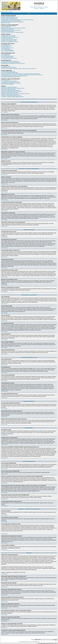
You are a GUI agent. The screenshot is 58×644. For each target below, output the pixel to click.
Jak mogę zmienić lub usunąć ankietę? (9, 40)
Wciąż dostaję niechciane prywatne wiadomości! (11, 62)
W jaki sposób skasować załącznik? (8, 89)
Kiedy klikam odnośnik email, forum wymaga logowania (12, 32)
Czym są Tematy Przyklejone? (7, 50)
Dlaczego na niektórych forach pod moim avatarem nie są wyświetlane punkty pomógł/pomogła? (21, 74)
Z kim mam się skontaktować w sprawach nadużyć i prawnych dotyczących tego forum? (19, 69)
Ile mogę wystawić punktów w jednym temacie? (11, 77)
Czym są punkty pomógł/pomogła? (8, 72)
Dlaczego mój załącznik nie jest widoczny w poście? (12, 91)
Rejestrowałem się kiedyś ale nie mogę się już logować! (12, 22)
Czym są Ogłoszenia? (6, 49)
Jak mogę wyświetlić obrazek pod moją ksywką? (11, 30)
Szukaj (36, 7)
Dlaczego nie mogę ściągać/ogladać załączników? (11, 96)
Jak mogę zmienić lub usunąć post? (8, 36)
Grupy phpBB (39, 431)
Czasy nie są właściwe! (6, 27)
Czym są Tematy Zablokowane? (8, 51)
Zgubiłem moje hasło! (6, 23)
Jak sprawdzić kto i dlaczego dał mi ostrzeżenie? (11, 83)
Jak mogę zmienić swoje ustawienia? (9, 26)
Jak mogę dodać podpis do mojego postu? (10, 37)
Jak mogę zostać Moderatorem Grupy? (9, 58)
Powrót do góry (4, 112)
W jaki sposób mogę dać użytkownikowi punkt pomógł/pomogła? (14, 76)
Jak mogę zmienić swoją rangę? (8, 31)
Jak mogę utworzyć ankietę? (7, 38)
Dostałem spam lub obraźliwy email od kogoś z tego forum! (13, 63)
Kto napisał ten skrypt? (6, 66)
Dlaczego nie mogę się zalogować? (8, 17)
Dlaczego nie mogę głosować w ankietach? (10, 42)
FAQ (32, 7)
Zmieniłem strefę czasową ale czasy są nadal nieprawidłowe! (13, 28)
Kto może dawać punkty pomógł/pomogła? (10, 73)
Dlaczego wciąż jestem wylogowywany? (9, 19)
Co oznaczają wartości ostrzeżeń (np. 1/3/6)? (10, 82)
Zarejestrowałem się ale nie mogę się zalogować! (11, 21)
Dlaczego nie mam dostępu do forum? (9, 41)
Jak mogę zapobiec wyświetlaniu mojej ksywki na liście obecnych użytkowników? (17, 20)
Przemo (6, 432)
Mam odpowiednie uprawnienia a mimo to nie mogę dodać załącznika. (15, 94)
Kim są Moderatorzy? (5, 55)
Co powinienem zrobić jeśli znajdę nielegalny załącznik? (12, 97)
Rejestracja (37, 9)
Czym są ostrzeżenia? (6, 80)
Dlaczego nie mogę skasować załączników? (10, 95)
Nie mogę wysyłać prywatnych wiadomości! (10, 61)
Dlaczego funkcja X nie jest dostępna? (9, 68)
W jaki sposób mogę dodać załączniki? (9, 87)
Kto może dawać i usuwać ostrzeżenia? (9, 81)
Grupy (46, 7)
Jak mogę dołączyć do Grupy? (7, 57)
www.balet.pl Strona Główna (7, 12)
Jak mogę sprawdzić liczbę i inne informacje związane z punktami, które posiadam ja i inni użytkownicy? (22, 75)
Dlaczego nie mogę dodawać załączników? (10, 92)
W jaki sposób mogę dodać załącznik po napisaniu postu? (13, 88)
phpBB (24, 642)
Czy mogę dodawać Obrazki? (7, 48)
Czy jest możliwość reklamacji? (7, 84)
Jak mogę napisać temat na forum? (8, 35)
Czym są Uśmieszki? (5, 47)
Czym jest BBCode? (5, 45)
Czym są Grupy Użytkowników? (8, 56)
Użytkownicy (41, 7)
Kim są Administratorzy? (6, 54)
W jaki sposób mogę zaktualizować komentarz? (11, 90)
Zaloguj (42, 9)
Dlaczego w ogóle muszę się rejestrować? (10, 18)
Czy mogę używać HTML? (6, 46)
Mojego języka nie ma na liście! (7, 29)
